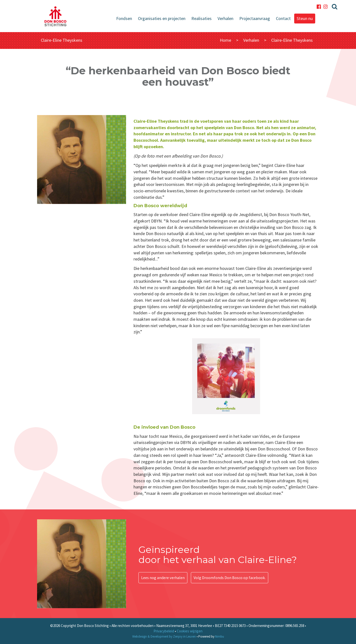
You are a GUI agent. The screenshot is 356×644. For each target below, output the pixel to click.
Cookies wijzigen (190, 631)
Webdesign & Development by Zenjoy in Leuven (164, 636)
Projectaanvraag (255, 18)
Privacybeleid (164, 631)
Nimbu (220, 636)
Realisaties (201, 18)
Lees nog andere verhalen (163, 578)
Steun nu (305, 18)
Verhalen (225, 18)
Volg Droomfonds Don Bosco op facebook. (230, 578)
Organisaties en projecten (162, 18)
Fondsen (124, 18)
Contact (283, 18)
